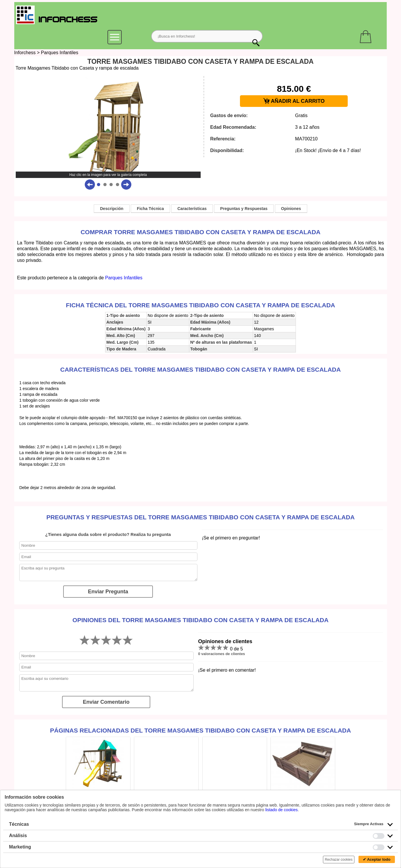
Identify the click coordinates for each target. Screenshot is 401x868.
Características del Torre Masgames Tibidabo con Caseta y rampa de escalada (201, 369)
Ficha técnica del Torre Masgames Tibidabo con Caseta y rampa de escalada (200, 305)
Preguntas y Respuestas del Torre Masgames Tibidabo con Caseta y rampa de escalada (201, 517)
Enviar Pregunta (108, 592)
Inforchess (25, 53)
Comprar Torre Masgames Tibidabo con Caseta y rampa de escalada (201, 232)
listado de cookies (281, 810)
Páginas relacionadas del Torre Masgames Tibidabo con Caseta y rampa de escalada (201, 730)
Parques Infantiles (60, 53)
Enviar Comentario (106, 702)
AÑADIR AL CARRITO (294, 101)
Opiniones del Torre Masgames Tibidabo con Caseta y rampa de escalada (201, 620)
